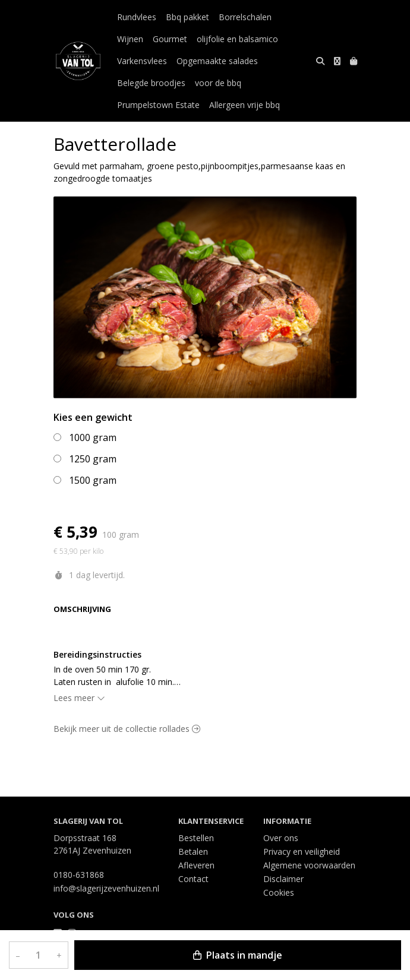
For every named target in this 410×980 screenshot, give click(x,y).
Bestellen (196, 838)
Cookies (279, 892)
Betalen (193, 851)
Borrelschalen (245, 17)
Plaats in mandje (238, 955)
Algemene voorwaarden (309, 865)
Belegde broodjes (151, 83)
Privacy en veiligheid (302, 851)
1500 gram (93, 480)
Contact (193, 879)
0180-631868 (79, 875)
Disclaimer (283, 879)
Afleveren (196, 865)
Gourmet (170, 39)
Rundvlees (137, 17)
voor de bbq (218, 83)
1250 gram (93, 459)
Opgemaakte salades (217, 61)
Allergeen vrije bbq (245, 105)
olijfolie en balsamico (237, 39)
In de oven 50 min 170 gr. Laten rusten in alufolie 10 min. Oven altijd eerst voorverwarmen (117, 676)
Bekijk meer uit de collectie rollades (127, 729)
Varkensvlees (142, 61)
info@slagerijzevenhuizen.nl (106, 888)
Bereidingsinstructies (97, 654)
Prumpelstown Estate (158, 105)
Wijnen (130, 39)
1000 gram (93, 437)
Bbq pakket (187, 17)
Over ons (281, 838)
